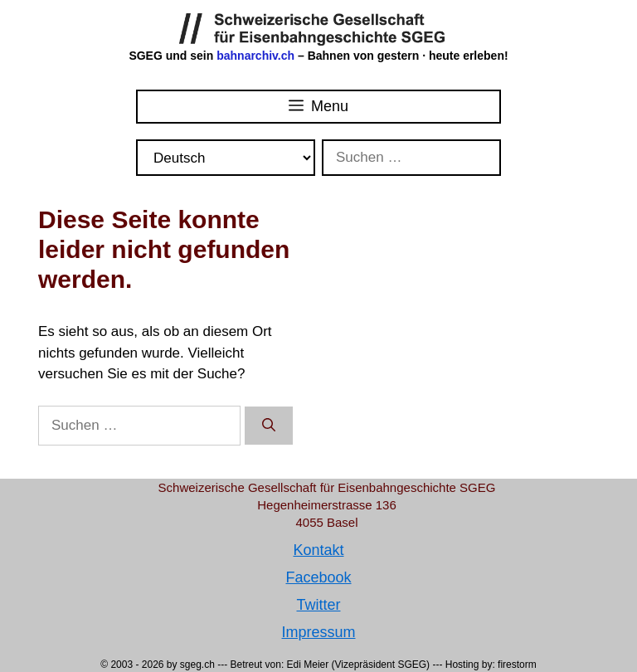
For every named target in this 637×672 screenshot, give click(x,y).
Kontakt (318, 550)
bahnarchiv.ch (257, 56)
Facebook (318, 577)
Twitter (318, 605)
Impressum (318, 632)
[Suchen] (269, 426)
